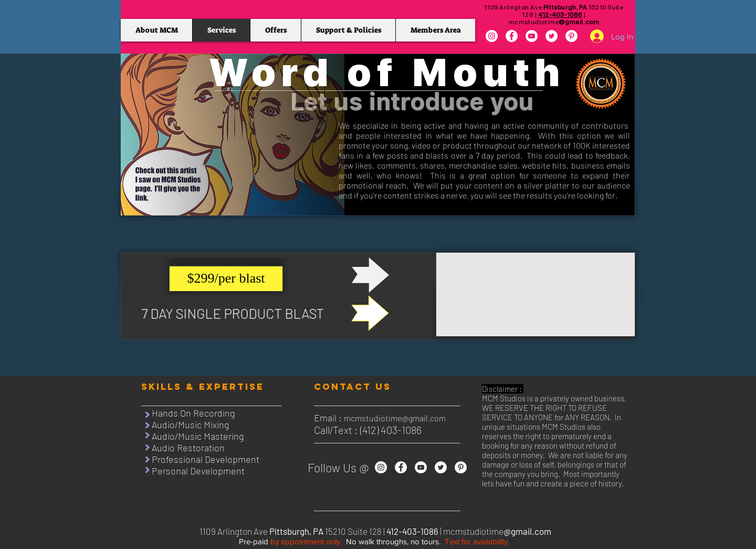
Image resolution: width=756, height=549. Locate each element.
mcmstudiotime (554, 22)
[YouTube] (532, 36)
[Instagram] (492, 36)
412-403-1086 (560, 15)
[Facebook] (512, 36)
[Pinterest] (571, 36)
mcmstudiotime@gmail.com (395, 418)
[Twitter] (552, 36)
